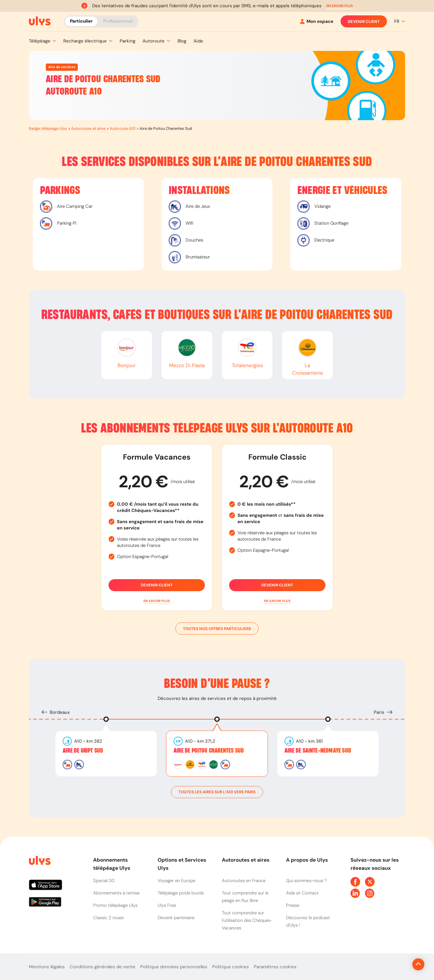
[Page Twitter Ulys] (370, 882)
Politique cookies (231, 967)
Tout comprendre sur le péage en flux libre (245, 897)
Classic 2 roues (108, 918)
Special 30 (104, 881)
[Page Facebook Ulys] (355, 882)
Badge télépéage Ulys (48, 128)
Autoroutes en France (244, 881)
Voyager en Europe (176, 881)
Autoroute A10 (123, 128)
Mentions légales (47, 967)
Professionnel (118, 21)
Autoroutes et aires (88, 128)
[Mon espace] (317, 22)
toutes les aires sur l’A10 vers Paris (217, 792)
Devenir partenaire (176, 918)
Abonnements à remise (116, 893)
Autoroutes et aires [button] (246, 860)
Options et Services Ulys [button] (182, 864)
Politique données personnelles (174, 967)
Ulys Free (167, 905)
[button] (340, 6)
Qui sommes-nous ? (306, 881)
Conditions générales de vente (102, 967)
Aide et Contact (302, 893)
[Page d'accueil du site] (39, 861)
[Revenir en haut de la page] (398, 964)
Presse (293, 905)
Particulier (81, 21)
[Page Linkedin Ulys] (355, 893)
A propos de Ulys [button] (307, 860)
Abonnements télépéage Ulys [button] (112, 864)
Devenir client (364, 21)
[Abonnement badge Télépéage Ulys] (40, 21)
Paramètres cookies (275, 967)
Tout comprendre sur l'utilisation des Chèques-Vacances (247, 920)
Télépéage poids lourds (181, 893)
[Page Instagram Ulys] (370, 893)
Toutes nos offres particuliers (217, 629)
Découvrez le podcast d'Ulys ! (308, 921)
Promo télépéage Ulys (115, 905)
